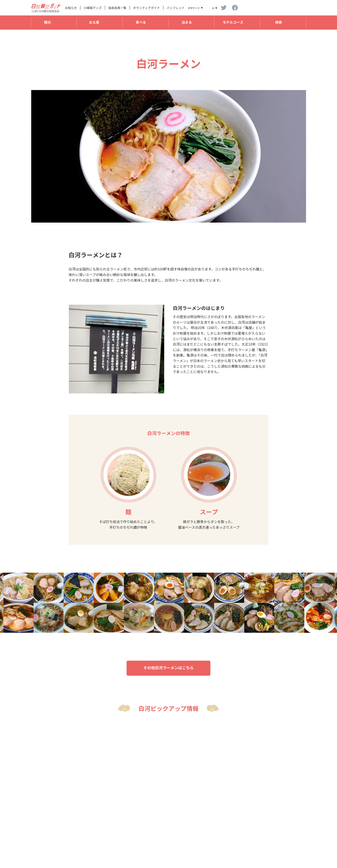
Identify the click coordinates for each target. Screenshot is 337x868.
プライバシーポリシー (285, 840)
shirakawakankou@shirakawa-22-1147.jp (140, 846)
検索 (279, 22)
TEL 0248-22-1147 (121, 840)
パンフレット (176, 8)
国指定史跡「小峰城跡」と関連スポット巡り (243, 32)
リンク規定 (277, 834)
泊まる (187, 22)
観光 (47, 22)
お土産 (94, 22)
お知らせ (71, 8)
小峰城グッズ (93, 8)
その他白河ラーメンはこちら (168, 668)
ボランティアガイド (146, 8)
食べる (141, 22)
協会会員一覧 (117, 8)
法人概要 (276, 828)
